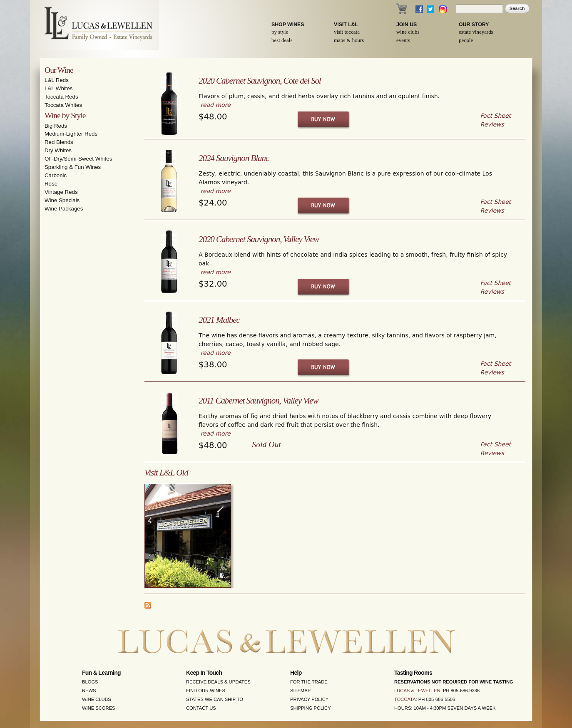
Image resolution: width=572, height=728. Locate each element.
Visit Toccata (347, 32)
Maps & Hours (349, 40)
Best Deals (282, 40)
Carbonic (56, 175)
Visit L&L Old (166, 473)
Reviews (492, 124)
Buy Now (324, 119)
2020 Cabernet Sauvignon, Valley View (259, 239)
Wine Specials (62, 200)
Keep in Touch (204, 673)
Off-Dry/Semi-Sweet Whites (78, 159)
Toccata (405, 699)
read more (215, 105)
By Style (280, 32)
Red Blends (59, 142)
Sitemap (300, 691)
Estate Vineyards (476, 32)
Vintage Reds (61, 192)
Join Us (407, 25)
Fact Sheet (496, 116)
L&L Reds (57, 80)
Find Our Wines (206, 691)
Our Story (474, 25)
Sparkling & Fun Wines (73, 167)
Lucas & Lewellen (417, 691)
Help (296, 673)
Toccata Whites (63, 105)
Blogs (90, 682)
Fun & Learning (101, 673)
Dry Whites (58, 150)
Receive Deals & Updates (218, 682)
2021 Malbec (219, 320)
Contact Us (201, 708)
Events (403, 40)
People (466, 40)
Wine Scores (99, 708)
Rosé (51, 184)
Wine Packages (64, 209)
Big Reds (56, 126)
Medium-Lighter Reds (71, 134)
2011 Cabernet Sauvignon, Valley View (258, 401)
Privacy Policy (309, 699)
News (89, 691)
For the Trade (309, 682)
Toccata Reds (61, 97)
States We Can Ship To (215, 699)
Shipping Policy (311, 708)
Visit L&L (346, 25)
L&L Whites (59, 88)
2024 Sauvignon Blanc (234, 158)
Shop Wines (288, 25)
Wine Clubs (408, 32)
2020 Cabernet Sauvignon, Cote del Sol (260, 81)
